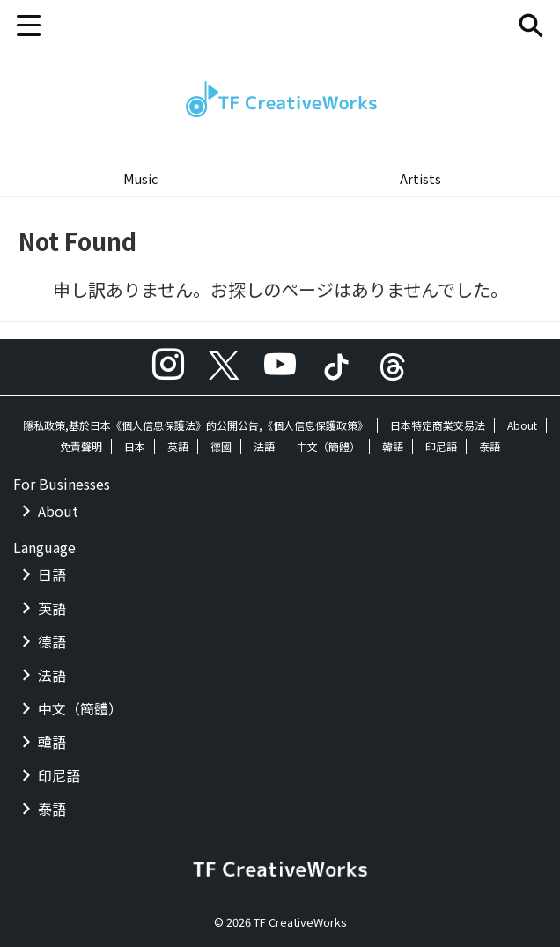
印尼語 (441, 446)
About (522, 425)
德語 (52, 641)
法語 (264, 446)
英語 (178, 446)
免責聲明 (81, 446)
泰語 (490, 446)
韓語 (393, 446)
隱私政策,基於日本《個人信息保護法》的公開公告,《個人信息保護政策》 (195, 425)
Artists (420, 178)
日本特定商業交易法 (438, 425)
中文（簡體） (328, 446)
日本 (135, 446)
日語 (52, 574)
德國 (221, 446)
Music (140, 178)
